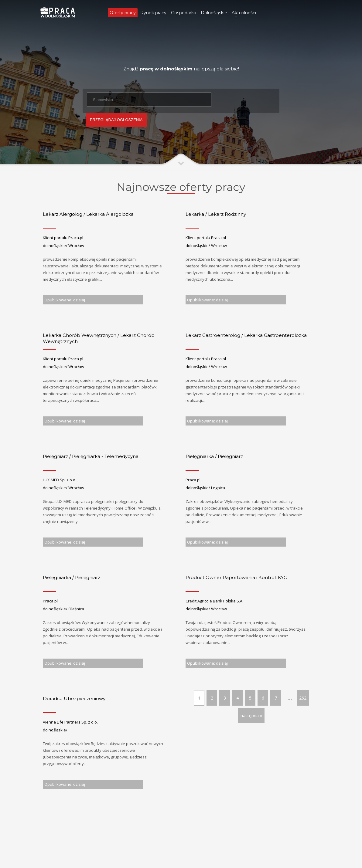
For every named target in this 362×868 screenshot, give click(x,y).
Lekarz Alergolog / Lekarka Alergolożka (88, 214)
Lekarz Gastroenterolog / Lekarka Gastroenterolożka (246, 335)
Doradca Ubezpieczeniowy (74, 698)
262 (303, 698)
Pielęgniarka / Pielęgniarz (214, 456)
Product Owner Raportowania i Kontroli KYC (236, 577)
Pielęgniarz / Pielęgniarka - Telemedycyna (91, 456)
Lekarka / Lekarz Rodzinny (216, 214)
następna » (251, 715)
